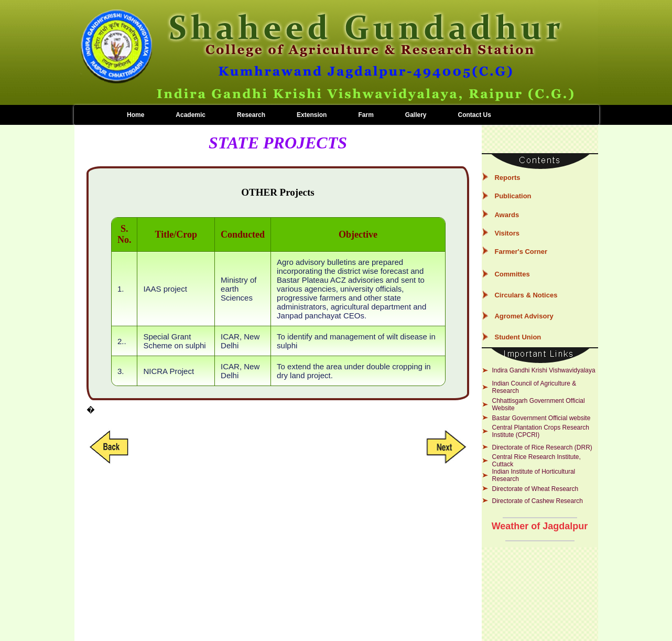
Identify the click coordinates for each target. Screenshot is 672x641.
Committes (512, 274)
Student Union (518, 337)
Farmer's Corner (521, 252)
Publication (513, 196)
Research (251, 115)
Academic (191, 115)
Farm (366, 115)
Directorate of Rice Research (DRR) (542, 447)
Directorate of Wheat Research (535, 489)
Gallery (416, 115)
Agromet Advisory (524, 316)
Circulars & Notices (526, 295)
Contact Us (475, 115)
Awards (507, 215)
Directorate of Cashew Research (537, 501)
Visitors (507, 233)
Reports (507, 178)
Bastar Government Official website (541, 418)
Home (136, 115)
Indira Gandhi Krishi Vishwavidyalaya (543, 370)
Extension (312, 115)
